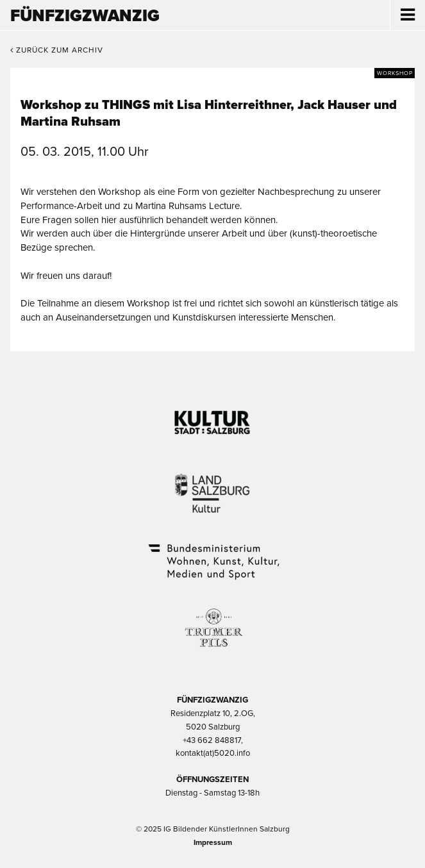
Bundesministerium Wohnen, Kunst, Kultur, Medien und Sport (213, 553)
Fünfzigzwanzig (85, 16)
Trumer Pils (213, 621)
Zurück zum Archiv (57, 50)
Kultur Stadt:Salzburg (213, 417)
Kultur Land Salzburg (213, 485)
